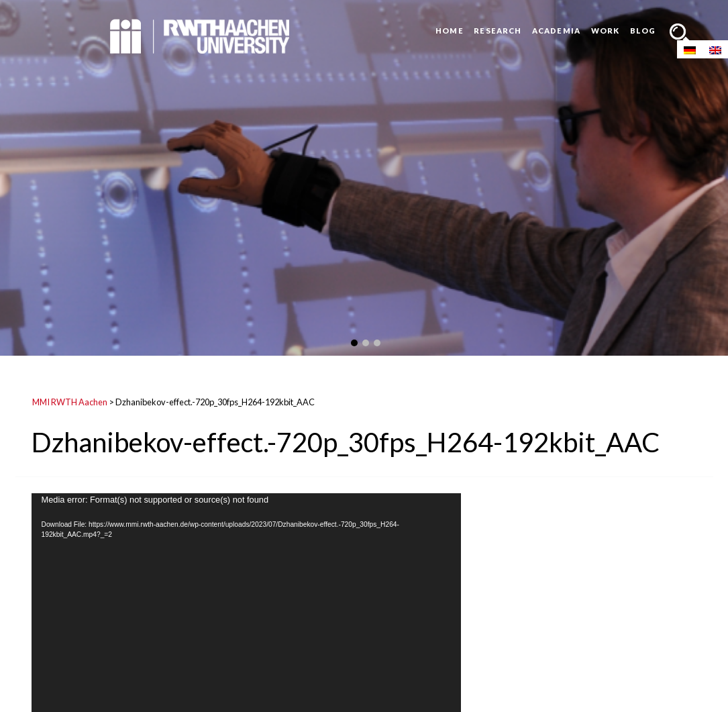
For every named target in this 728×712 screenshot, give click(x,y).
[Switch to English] (715, 49)
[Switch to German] (690, 49)
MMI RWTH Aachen (70, 402)
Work (605, 31)
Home (449, 31)
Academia (556, 31)
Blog (643, 31)
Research (498, 31)
